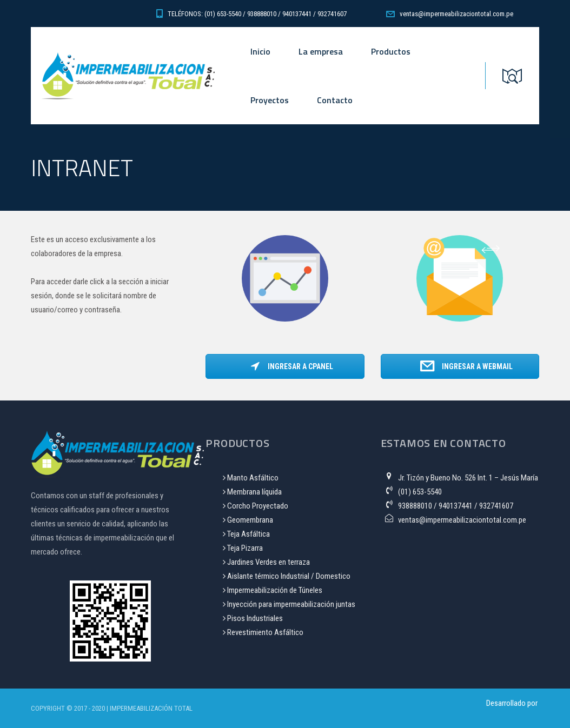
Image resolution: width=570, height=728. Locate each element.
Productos (391, 51)
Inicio (260, 51)
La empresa (321, 51)
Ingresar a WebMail (466, 366)
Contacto (335, 100)
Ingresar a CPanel (291, 366)
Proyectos (270, 100)
